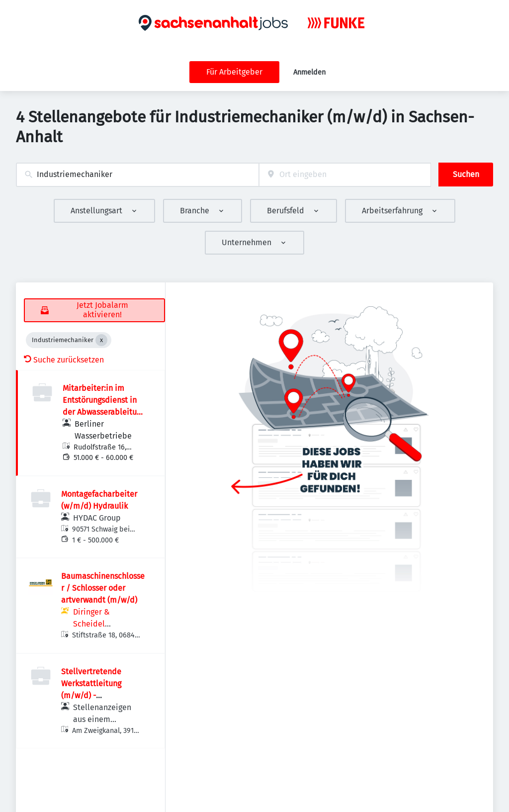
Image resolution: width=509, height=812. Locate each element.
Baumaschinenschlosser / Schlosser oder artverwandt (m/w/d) (103, 588)
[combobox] (137, 175)
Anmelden (309, 72)
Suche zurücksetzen (64, 360)
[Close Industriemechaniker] (101, 340)
